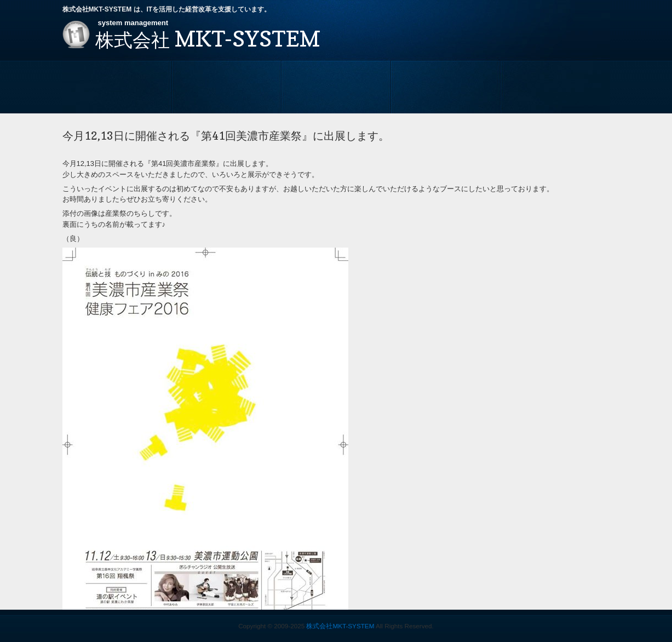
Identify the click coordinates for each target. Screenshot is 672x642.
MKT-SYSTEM (208, 38)
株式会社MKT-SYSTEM (340, 626)
